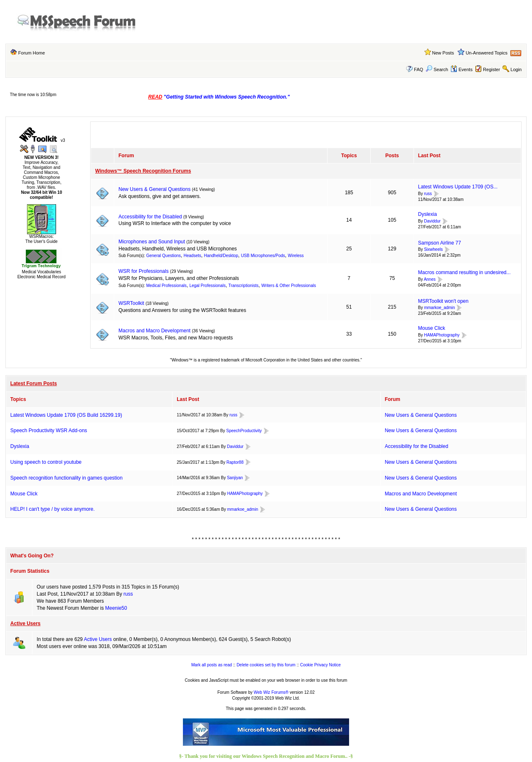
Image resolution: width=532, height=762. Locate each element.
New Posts (443, 53)
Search (437, 69)
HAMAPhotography (442, 335)
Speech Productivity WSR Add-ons (49, 430)
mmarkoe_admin (439, 308)
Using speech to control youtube (46, 462)
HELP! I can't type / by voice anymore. (53, 509)
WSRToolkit (131, 303)
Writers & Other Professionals (289, 286)
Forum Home (32, 53)
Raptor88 (235, 462)
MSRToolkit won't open (443, 301)
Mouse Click (432, 328)
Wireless (296, 256)
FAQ (419, 69)
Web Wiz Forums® (271, 692)
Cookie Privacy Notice (320, 665)
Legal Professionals (208, 286)
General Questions (164, 256)
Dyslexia (427, 214)
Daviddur (432, 221)
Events (462, 69)
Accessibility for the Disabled (150, 217)
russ (428, 194)
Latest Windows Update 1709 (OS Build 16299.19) (66, 415)
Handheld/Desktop (221, 256)
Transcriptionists (244, 286)
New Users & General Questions (154, 189)
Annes (430, 279)
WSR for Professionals (144, 271)
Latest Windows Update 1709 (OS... (458, 187)
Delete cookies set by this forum (266, 665)
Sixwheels (433, 250)
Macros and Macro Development (154, 331)
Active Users (26, 623)
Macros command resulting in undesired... (464, 272)
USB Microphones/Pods (263, 256)
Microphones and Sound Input (152, 242)
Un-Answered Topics (486, 53)
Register (491, 69)
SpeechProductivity (244, 431)
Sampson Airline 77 (440, 243)
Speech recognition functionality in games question (66, 478)
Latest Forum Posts (34, 383)
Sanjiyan (235, 478)
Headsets (192, 256)
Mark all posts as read (212, 665)
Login (516, 69)
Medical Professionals (166, 286)
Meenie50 (116, 608)
